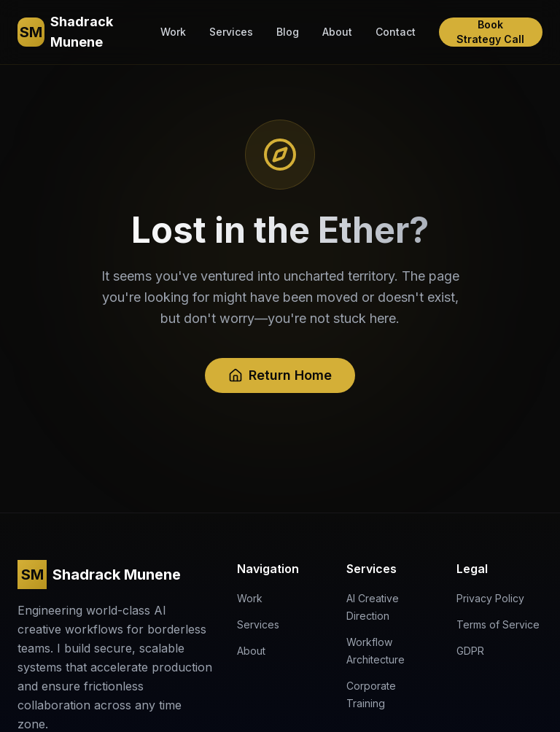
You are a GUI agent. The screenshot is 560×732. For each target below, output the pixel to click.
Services (231, 32)
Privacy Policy (490, 598)
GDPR (470, 651)
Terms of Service (498, 624)
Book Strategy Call (490, 32)
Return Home (280, 375)
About (337, 32)
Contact (396, 32)
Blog (288, 32)
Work (173, 32)
